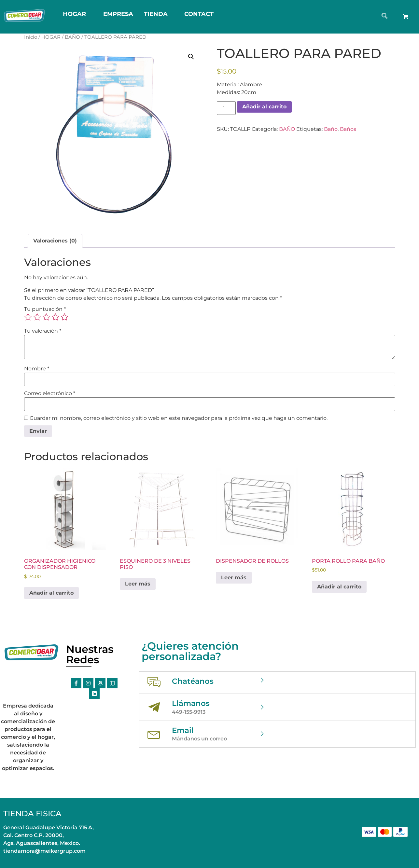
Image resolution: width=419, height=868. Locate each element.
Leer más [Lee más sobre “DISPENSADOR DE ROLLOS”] (234, 578)
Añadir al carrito (264, 107)
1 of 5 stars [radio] (28, 317)
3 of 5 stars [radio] (46, 317)
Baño (331, 129)
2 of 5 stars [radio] (37, 317)
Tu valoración (43, 331)
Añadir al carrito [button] (51, 593)
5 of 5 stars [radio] (64, 317)
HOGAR (51, 37)
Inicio (31, 37)
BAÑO (72, 37)
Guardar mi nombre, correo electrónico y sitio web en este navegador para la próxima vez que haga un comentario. (179, 418)
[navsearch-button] (385, 17)
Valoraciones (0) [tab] (55, 241)
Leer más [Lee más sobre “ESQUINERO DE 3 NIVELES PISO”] (138, 584)
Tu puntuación (45, 309)
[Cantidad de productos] (226, 108)
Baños (348, 129)
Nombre (37, 369)
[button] (191, 57)
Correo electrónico (50, 393)
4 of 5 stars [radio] (55, 317)
